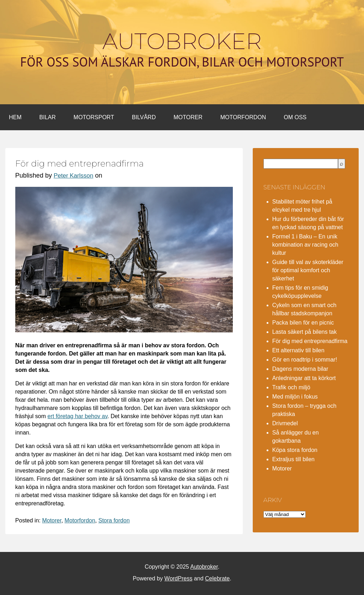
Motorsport (94, 117)
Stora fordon (114, 520)
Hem (15, 117)
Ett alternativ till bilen (298, 350)
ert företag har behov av (78, 416)
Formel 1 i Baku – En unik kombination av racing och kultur (305, 245)
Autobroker (182, 41)
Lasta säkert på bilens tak (304, 332)
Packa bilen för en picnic (303, 323)
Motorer (188, 117)
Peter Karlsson (74, 176)
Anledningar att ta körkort (304, 378)
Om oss (295, 117)
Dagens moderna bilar (300, 369)
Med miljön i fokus (295, 397)
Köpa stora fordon (295, 450)
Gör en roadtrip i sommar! (305, 360)
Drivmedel (285, 423)
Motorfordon (243, 117)
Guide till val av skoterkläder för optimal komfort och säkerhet (308, 270)
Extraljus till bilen (293, 459)
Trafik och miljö (291, 387)
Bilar (48, 117)
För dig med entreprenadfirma (310, 341)
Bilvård (144, 117)
